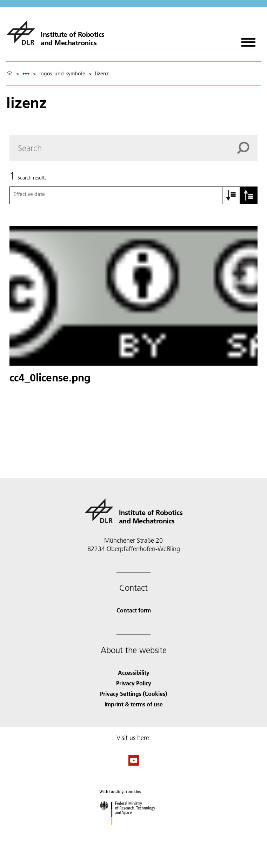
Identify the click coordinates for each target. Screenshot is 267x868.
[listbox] (26, 73)
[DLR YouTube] (134, 763)
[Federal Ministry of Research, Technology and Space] (133, 831)
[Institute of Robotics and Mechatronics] (55, 33)
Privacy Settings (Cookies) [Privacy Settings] (133, 694)
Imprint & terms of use (134, 704)
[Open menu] (248, 40)
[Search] (133, 148)
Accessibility (134, 673)
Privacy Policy (134, 683)
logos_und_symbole (62, 74)
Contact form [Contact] (134, 610)
